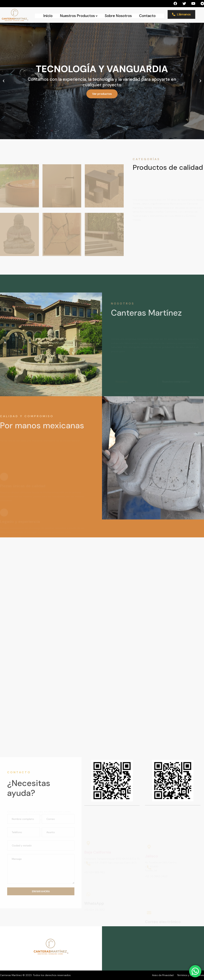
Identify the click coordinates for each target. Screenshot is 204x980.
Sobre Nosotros (118, 16)
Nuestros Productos (79, 16)
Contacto (147, 16)
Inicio (48, 16)
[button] (4, 81)
